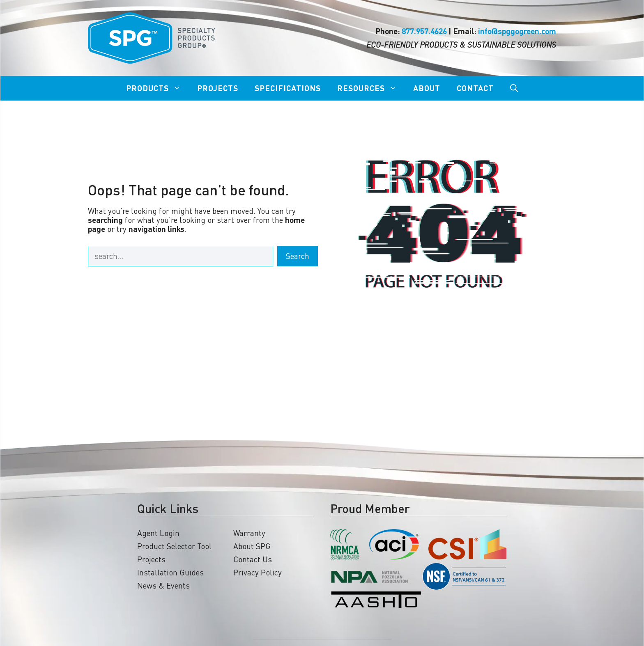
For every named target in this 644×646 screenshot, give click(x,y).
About (427, 88)
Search (298, 256)
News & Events (163, 585)
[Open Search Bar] (514, 88)
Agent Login (158, 533)
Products (158, 88)
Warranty (249, 533)
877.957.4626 (424, 31)
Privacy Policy (258, 572)
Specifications (288, 88)
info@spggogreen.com (517, 31)
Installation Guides (170, 572)
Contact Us (253, 559)
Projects (218, 88)
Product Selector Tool (174, 546)
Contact (475, 88)
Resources (371, 88)
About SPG (252, 546)
